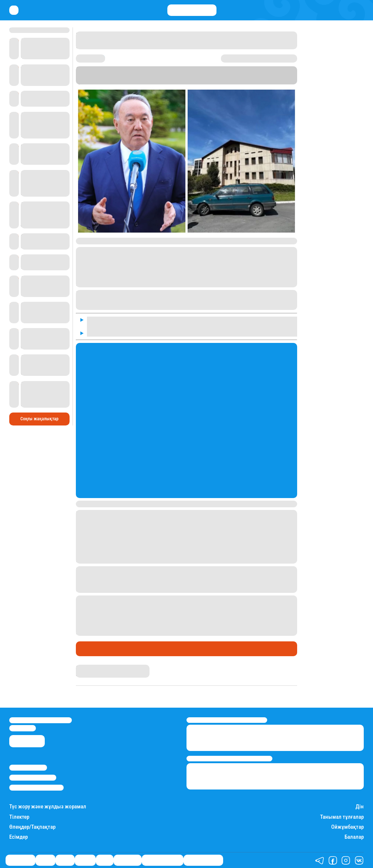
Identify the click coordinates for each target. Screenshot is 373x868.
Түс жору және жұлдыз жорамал (48, 807)
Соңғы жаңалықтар (39, 419)
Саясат (65, 860)
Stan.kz (105, 81)
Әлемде (85, 860)
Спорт (105, 860)
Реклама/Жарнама (33, 778)
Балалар (354, 837)
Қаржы (45, 860)
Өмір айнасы (96, 649)
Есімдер (19, 837)
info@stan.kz (23, 728)
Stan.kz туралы (28, 768)
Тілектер (19, 817)
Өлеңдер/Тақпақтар (32, 827)
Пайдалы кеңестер (203, 860)
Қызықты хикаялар (162, 860)
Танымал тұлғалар (342, 817)
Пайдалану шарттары (36, 788)
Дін (360, 807)
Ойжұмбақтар (347, 827)
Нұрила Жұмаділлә (96, 667)
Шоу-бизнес (127, 860)
